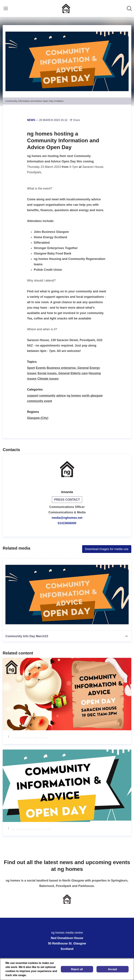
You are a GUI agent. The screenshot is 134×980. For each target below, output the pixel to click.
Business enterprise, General (68, 368)
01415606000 (67, 523)
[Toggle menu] (6, 8)
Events (41, 368)
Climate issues (48, 379)
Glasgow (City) (38, 418)
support (33, 396)
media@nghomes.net (67, 518)
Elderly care (79, 373)
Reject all (77, 969)
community (47, 396)
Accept (112, 969)
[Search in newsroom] (129, 8)
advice (61, 396)
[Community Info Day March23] (67, 595)
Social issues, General (53, 373)
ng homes (74, 396)
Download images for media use (107, 549)
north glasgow (92, 396)
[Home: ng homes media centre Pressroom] (66, 8)
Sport (31, 368)
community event (40, 401)
